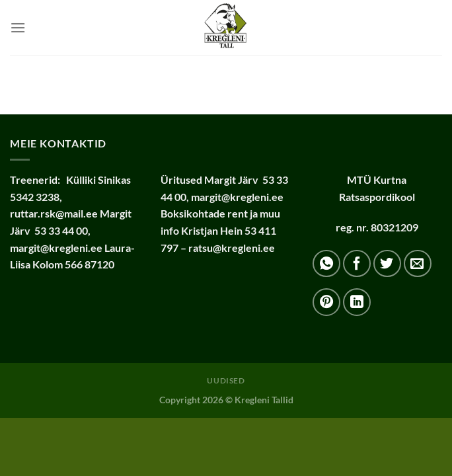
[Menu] (18, 27)
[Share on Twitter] (387, 264)
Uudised (226, 380)
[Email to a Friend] (418, 264)
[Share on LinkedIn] (357, 302)
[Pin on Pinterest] (326, 302)
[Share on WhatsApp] (326, 264)
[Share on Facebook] (357, 264)
